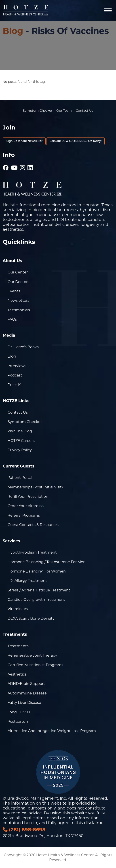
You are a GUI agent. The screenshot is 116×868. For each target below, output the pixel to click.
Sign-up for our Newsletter (24, 141)
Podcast (15, 375)
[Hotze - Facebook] (6, 166)
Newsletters (18, 300)
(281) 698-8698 (24, 830)
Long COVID (19, 712)
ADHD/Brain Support (26, 684)
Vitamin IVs (18, 609)
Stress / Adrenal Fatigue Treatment (39, 590)
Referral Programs (24, 515)
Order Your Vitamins (26, 506)
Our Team (64, 111)
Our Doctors (18, 282)
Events (14, 291)
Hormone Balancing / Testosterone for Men (47, 562)
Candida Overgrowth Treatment (36, 600)
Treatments (18, 646)
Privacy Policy (20, 450)
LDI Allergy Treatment (27, 581)
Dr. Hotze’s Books (23, 347)
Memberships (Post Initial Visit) (35, 487)
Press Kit (15, 385)
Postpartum (18, 721)
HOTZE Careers (21, 441)
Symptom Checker (38, 111)
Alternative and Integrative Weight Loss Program (52, 731)
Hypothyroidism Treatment (32, 552)
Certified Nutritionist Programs (35, 665)
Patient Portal (20, 478)
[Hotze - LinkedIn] (30, 166)
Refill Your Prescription (28, 497)
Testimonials (19, 310)
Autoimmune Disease (27, 693)
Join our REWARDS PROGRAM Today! (75, 141)
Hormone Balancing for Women (37, 571)
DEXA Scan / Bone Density (31, 618)
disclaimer (95, 823)
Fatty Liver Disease (24, 703)
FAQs (12, 319)
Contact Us (84, 111)
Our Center (18, 272)
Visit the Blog (20, 431)
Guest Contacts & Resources (33, 525)
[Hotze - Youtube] (14, 166)
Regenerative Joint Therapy (32, 655)
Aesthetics (17, 674)
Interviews (17, 366)
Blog (13, 31)
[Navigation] (108, 10)
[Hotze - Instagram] (22, 166)
